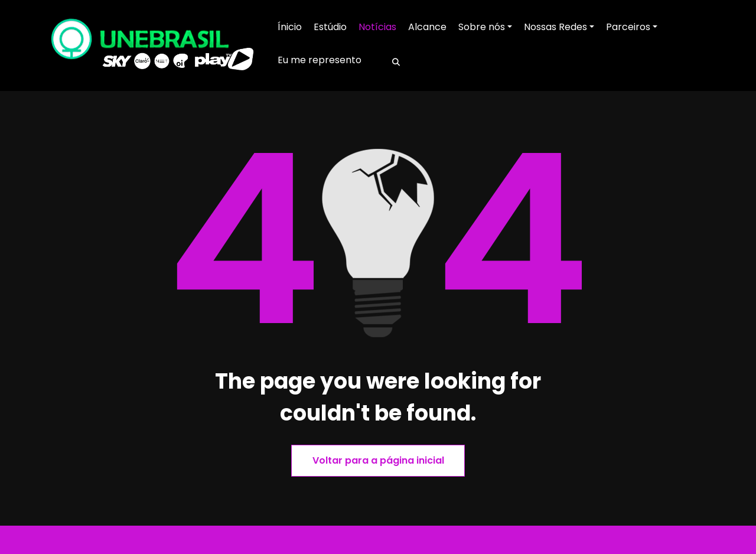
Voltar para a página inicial (378, 460)
